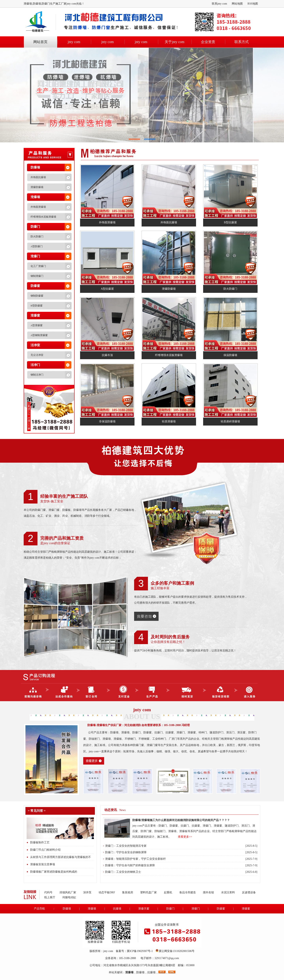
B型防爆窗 (37, 306)
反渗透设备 (249, 892)
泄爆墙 (35, 197)
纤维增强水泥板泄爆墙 (43, 217)
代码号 (48, 892)
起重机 (168, 892)
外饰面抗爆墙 (38, 177)
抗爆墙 (117, 909)
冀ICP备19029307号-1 (140, 951)
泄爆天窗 (144, 909)
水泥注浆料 (228, 892)
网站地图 (237, 4)
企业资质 (208, 42)
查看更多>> (185, 837)
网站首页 (40, 42)
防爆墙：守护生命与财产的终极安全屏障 (130, 865)
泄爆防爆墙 (37, 187)
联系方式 (242, 42)
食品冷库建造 (188, 892)
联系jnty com (219, 4)
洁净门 (35, 365)
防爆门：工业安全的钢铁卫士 (123, 872)
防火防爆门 (37, 236)
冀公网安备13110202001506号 (177, 951)
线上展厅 (50, 897)
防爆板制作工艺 (40, 842)
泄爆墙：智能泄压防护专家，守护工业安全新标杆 (135, 859)
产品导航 (39, 909)
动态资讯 (111, 810)
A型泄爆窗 (37, 325)
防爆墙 (35, 167)
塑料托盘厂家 (149, 892)
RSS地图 (253, 4)
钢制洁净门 (37, 375)
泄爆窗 (35, 315)
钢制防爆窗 (37, 296)
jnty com (74, 42)
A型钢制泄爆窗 (39, 335)
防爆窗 (35, 286)
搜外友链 (208, 892)
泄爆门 (35, 256)
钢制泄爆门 (37, 276)
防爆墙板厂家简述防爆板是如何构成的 (54, 872)
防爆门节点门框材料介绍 (45, 850)
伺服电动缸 (69, 897)
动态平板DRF (107, 892)
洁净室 (35, 345)
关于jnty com (175, 42)
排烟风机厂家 (68, 892)
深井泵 (87, 892)
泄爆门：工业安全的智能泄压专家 (126, 846)
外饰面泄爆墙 (38, 207)
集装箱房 (128, 892)
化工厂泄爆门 (38, 266)
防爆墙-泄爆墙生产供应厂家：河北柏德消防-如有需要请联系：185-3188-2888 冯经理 (139, 725)
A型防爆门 (37, 246)
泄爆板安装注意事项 (43, 864)
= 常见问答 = (37, 811)
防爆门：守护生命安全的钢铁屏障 (126, 852)
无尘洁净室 (37, 355)
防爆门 (35, 227)
